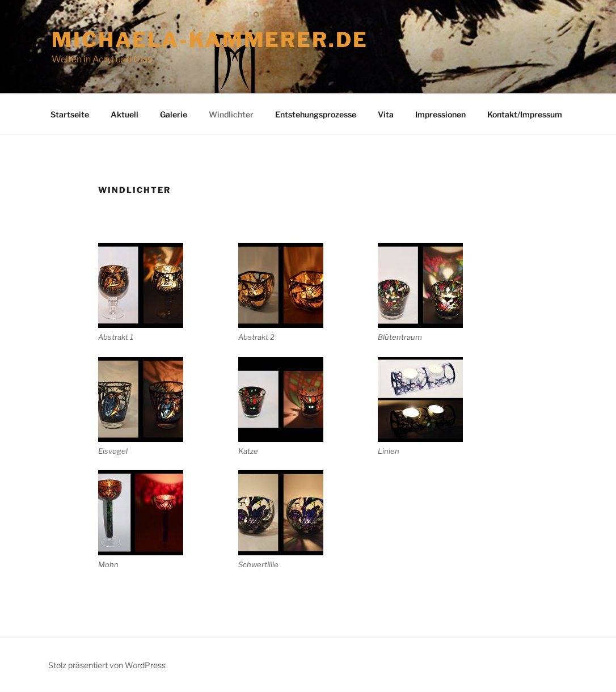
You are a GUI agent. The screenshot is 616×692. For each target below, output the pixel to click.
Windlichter (231, 114)
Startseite (70, 114)
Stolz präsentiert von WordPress (107, 665)
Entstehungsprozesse (316, 114)
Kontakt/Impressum (525, 114)
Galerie (174, 114)
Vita (386, 114)
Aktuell (125, 114)
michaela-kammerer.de (210, 40)
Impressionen (440, 114)
